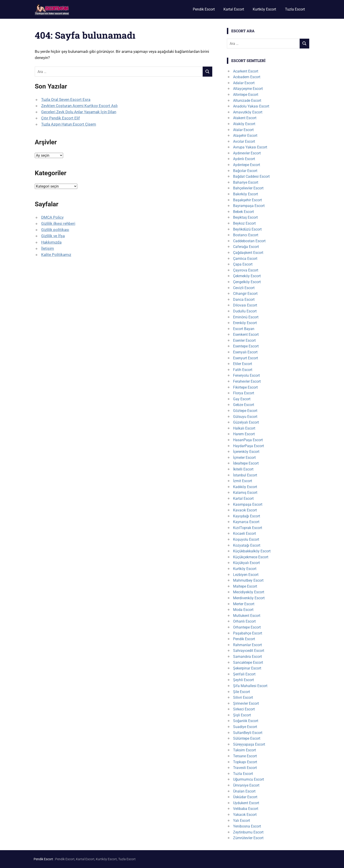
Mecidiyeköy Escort (249, 592)
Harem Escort (244, 434)
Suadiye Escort (245, 727)
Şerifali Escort (244, 674)
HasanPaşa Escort (248, 440)
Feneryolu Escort (246, 375)
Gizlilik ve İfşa (53, 236)
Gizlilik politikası (55, 230)
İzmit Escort (243, 481)
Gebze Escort (244, 405)
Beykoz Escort (244, 223)
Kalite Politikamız (56, 255)
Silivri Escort (243, 697)
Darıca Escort (244, 300)
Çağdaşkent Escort (248, 253)
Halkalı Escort (244, 428)
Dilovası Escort (245, 305)
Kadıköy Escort (245, 487)
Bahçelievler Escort (248, 188)
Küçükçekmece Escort (251, 557)
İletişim (48, 248)
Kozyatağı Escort (247, 545)
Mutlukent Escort (247, 616)
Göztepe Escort (245, 411)
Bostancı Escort (246, 235)
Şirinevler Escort (246, 703)
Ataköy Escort (244, 124)
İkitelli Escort (243, 469)
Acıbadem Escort (247, 77)
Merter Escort (244, 604)
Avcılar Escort (244, 141)
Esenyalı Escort (245, 352)
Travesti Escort (245, 768)
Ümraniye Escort (246, 785)
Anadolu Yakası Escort (251, 106)
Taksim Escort (245, 750)
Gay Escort (242, 399)
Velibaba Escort (246, 809)
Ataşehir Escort (245, 136)
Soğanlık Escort (246, 721)
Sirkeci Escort (244, 709)
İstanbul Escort (245, 475)
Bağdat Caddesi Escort (251, 176)
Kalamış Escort (245, 493)
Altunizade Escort (247, 101)
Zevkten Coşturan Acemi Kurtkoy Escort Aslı (79, 106)
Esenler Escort (244, 340)
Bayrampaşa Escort (249, 206)
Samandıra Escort (247, 657)
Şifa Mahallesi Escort (250, 686)
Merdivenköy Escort (249, 598)
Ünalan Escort (244, 791)
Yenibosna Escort (247, 826)
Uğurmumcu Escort (249, 779)
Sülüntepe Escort (247, 738)
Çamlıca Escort (245, 259)
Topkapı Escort (245, 762)
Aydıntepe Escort (247, 165)
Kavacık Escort (245, 510)
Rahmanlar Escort (247, 645)
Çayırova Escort (246, 270)
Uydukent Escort (246, 803)
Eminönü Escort (246, 317)
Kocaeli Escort (245, 533)
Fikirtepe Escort (245, 387)
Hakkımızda (51, 242)
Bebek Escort (243, 212)
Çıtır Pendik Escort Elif (60, 118)
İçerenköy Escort (246, 452)
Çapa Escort (243, 264)
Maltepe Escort (245, 586)
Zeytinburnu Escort (248, 832)
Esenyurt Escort (246, 358)
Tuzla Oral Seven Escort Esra (66, 99)
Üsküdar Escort (245, 797)
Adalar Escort (244, 83)
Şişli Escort (242, 715)
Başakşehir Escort (247, 200)
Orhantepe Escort (247, 627)
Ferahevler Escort (247, 381)
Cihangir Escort (245, 294)
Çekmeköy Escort (247, 276)
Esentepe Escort (246, 346)
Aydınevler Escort (247, 153)
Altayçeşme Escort (248, 89)
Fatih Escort (243, 370)
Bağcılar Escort (245, 171)
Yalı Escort (242, 821)
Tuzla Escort (295, 9)
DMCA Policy (52, 217)
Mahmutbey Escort (248, 580)
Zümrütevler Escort (248, 838)
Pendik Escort (204, 9)
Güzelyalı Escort (246, 422)
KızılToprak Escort (248, 528)
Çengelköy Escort (247, 282)
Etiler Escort (243, 364)
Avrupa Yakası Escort (250, 147)
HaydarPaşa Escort (249, 446)
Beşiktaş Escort (245, 217)
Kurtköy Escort (264, 9)
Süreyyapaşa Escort (249, 744)
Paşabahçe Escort (248, 633)
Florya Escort (244, 393)
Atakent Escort (245, 118)
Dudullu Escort (245, 311)
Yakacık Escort (245, 815)
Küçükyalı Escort (246, 563)
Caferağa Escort (246, 247)
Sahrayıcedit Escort (249, 651)
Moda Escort (243, 610)
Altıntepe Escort (246, 95)
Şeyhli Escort (243, 680)
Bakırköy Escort (246, 194)
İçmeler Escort (244, 458)
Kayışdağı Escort (247, 516)
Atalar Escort (243, 130)
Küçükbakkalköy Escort (252, 551)
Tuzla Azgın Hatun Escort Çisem (69, 124)
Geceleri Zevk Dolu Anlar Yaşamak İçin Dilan (79, 112)
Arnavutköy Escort (248, 112)
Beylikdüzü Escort (247, 229)
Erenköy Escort (245, 323)
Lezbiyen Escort (246, 575)
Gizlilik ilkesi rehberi (58, 223)
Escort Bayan (244, 329)
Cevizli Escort (244, 288)
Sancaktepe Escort (248, 662)
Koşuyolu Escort (246, 539)
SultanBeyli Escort (248, 733)
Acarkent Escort (246, 71)
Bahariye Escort (246, 182)
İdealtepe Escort (246, 463)
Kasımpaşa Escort (248, 504)
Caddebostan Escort (249, 241)
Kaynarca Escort (246, 522)
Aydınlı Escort (244, 159)
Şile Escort (242, 692)
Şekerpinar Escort (247, 668)
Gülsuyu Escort (245, 417)
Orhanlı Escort (244, 621)
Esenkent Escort (246, 335)
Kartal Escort (234, 9)
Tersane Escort (245, 756)
